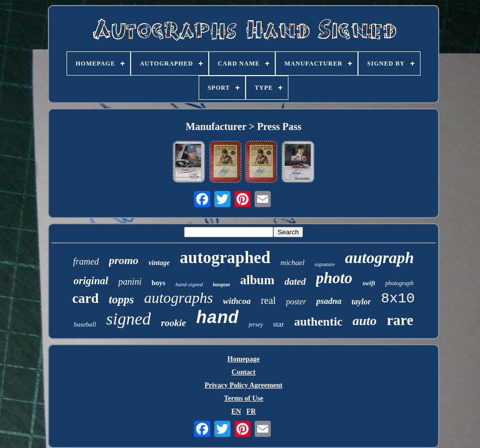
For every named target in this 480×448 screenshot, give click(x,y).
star (279, 324)
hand (217, 318)
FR (251, 411)
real (268, 300)
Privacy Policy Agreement (244, 385)
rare (400, 320)
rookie (173, 323)
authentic (318, 322)
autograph (379, 258)
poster (296, 302)
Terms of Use (244, 398)
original (91, 281)
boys (159, 283)
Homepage (244, 359)
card (85, 298)
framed (86, 262)
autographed (225, 258)
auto (365, 321)
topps (122, 300)
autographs (179, 298)
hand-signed (189, 284)
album (257, 280)
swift (369, 283)
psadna (329, 301)
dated (295, 281)
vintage (159, 263)
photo (334, 278)
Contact (243, 372)
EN (236, 411)
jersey (256, 325)
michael (292, 263)
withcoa (237, 301)
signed (129, 319)
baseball (85, 324)
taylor (361, 302)
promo (124, 260)
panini (130, 282)
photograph (399, 283)
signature (325, 264)
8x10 (398, 299)
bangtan (221, 284)
